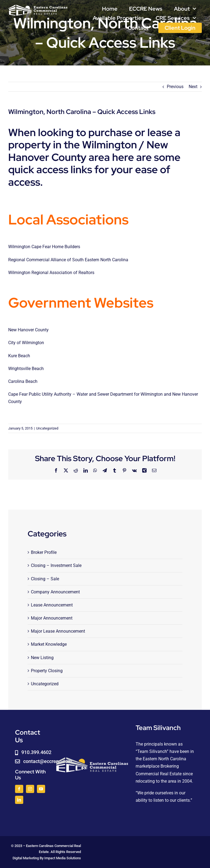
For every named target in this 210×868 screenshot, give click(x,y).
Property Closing (47, 671)
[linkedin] (19, 800)
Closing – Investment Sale (56, 565)
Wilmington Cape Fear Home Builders (44, 247)
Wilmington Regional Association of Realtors (51, 273)
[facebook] (19, 789)
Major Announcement (52, 618)
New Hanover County (28, 330)
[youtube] (41, 789)
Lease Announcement (52, 605)
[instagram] (30, 789)
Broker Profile (44, 552)
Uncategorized (47, 428)
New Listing (42, 658)
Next (193, 87)
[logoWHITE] (38, 6)
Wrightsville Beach (26, 369)
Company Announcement (55, 592)
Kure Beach (19, 356)
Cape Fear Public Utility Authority (40, 394)
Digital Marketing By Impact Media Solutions (47, 858)
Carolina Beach (23, 381)
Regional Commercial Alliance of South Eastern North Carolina (68, 260)
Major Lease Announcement (58, 631)
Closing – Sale (45, 579)
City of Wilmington (26, 343)
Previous (175, 87)
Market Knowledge (49, 644)
